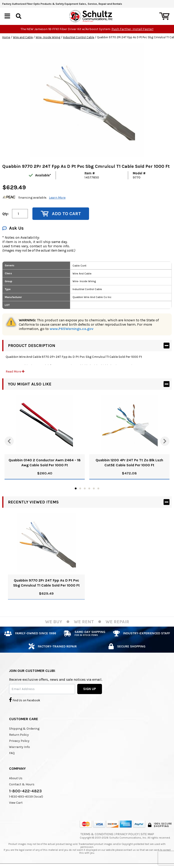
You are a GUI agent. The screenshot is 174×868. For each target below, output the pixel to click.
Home (6, 37)
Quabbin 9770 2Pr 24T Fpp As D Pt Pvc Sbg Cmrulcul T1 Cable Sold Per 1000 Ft (46, 583)
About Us (16, 778)
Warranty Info (19, 747)
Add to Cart (61, 214)
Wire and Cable (23, 37)
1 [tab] (76, 488)
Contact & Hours (22, 784)
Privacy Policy (19, 741)
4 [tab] (89, 488)
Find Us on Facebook (25, 700)
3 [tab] (85, 488)
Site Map (147, 834)
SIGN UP (90, 689)
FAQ (12, 753)
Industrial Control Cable (79, 37)
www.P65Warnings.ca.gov (71, 329)
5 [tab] (94, 488)
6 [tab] (98, 488)
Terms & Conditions (97, 834)
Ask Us (13, 228)
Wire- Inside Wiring (48, 37)
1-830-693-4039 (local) (26, 797)
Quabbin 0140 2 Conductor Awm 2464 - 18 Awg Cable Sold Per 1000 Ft (45, 463)
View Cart (16, 803)
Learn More (57, 198)
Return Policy (19, 735)
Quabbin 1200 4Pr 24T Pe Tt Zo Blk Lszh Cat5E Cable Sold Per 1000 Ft (129, 463)
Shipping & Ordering (24, 729)
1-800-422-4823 (25, 791)
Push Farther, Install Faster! (132, 29)
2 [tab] (80, 488)
